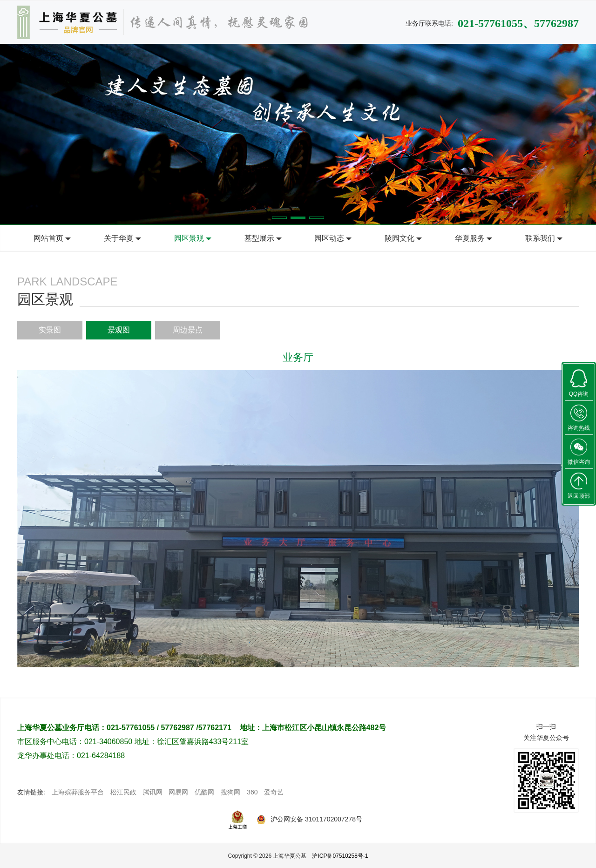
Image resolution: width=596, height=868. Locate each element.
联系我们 (540, 238)
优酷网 (204, 792)
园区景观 (189, 238)
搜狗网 (230, 792)
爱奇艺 (274, 792)
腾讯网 (153, 792)
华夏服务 (470, 238)
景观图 (119, 330)
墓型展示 (259, 238)
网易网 (178, 792)
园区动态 (329, 238)
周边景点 (188, 330)
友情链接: (31, 792)
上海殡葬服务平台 (78, 792)
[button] (279, 218)
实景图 (50, 330)
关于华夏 (119, 238)
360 (252, 792)
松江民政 (123, 792)
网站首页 (48, 238)
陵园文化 (400, 238)
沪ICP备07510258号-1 (340, 856)
